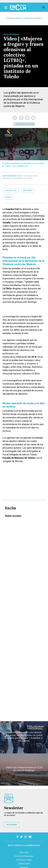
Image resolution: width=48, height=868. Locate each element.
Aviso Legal (24, 853)
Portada (10, 18)
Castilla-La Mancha (24, 18)
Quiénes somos (24, 864)
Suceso (8, 197)
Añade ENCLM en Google (24, 124)
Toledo (37, 18)
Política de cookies (24, 860)
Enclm (20, 176)
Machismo (28, 190)
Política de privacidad (24, 856)
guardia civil (11, 190)
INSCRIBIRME (12, 825)
